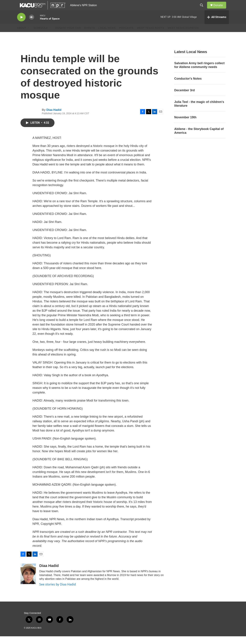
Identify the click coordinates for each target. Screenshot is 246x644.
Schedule (41, 36)
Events (90, 36)
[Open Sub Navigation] (29, 36)
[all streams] (217, 25)
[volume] (32, 25)
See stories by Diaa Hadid (58, 592)
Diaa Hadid (54, 118)
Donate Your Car (68, 36)
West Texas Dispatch (183, 36)
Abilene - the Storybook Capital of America (199, 139)
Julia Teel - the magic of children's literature (199, 111)
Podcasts (126, 36)
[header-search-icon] (203, 9)
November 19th (185, 125)
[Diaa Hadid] (28, 582)
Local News (107, 36)
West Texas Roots (151, 36)
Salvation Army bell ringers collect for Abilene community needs (199, 73)
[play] (21, 25)
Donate (220, 9)
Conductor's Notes (188, 86)
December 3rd (184, 98)
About (22, 36)
